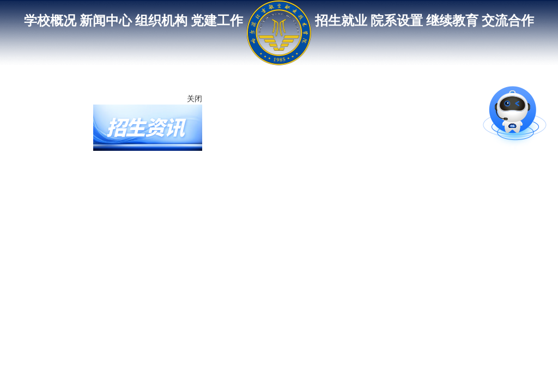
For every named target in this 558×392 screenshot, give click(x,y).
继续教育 (452, 21)
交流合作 (508, 21)
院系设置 (397, 21)
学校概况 (50, 21)
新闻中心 (106, 21)
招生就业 (341, 21)
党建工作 (217, 21)
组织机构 (161, 21)
